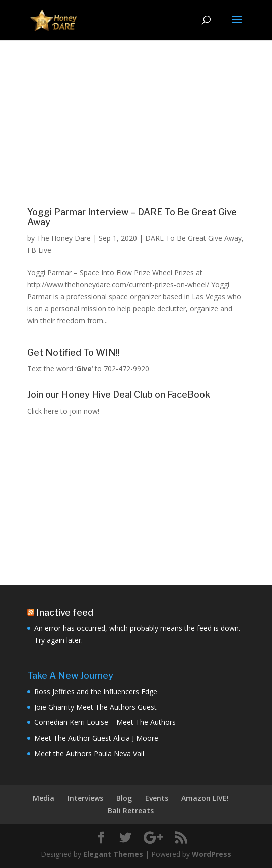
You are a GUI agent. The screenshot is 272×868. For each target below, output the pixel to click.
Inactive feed (65, 612)
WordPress (212, 854)
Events (157, 798)
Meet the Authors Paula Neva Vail (89, 753)
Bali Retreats (131, 810)
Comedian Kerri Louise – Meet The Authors (105, 722)
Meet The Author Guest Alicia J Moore (96, 738)
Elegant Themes (113, 854)
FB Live (39, 250)
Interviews (85, 798)
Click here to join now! (63, 411)
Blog (124, 798)
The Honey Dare (64, 238)
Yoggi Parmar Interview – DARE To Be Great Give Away (132, 217)
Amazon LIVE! (205, 798)
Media (44, 798)
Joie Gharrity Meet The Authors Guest (95, 707)
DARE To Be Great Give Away (193, 238)
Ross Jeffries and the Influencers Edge (96, 691)
